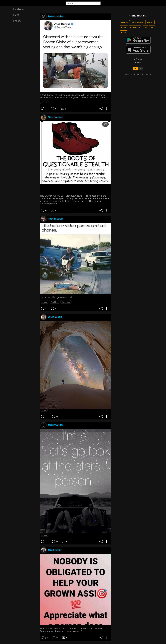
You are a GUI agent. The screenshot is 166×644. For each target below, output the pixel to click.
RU (141, 69)
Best (16, 15)
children (125, 22)
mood (124, 32)
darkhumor (135, 27)
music (124, 27)
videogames (138, 22)
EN (135, 69)
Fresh (17, 21)
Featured (19, 9)
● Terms (138, 63)
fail (145, 27)
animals (150, 22)
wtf (152, 27)
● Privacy (138, 59)
